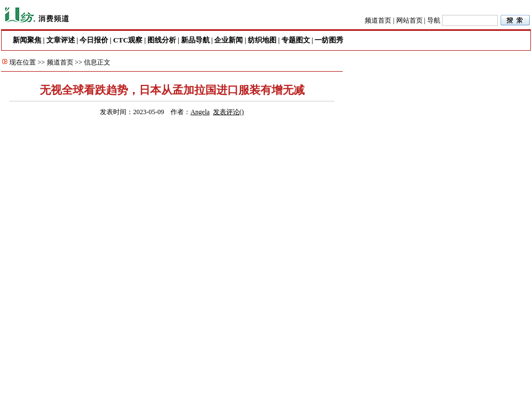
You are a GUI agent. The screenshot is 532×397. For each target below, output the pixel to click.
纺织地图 (262, 40)
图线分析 (162, 40)
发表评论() (228, 112)
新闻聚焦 (27, 40)
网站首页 (409, 20)
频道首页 (378, 20)
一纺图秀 (329, 40)
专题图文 (296, 40)
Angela (200, 112)
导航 (434, 20)
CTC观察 (128, 40)
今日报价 (94, 40)
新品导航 (195, 40)
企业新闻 (228, 40)
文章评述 (61, 40)
